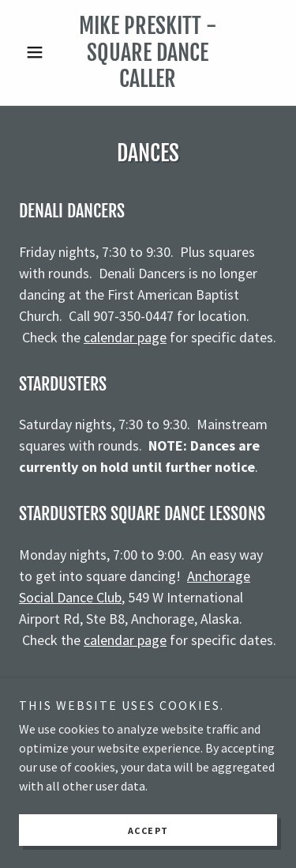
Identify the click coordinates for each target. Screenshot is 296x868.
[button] (38, 52)
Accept (148, 830)
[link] (148, 53)
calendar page (125, 337)
